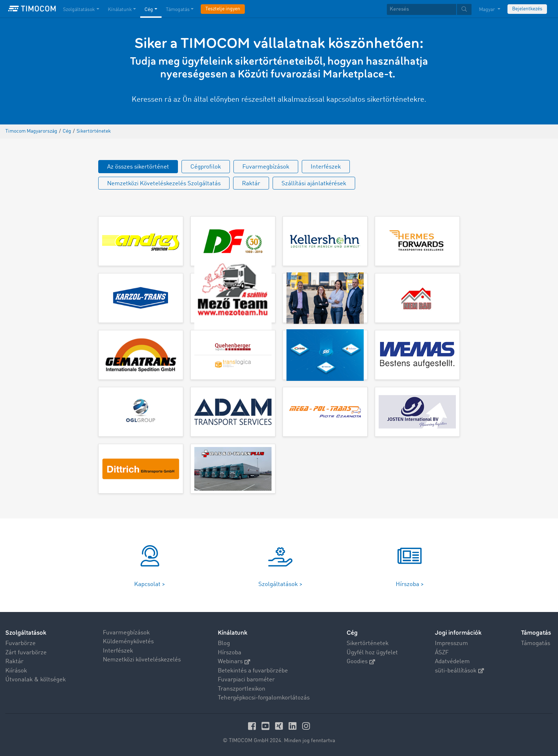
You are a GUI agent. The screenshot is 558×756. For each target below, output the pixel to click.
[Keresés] (422, 9)
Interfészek (326, 167)
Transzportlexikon (242, 689)
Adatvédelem (452, 662)
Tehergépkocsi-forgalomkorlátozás (264, 698)
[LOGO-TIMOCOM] (32, 9)
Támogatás (536, 643)
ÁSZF (442, 653)
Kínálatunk (233, 633)
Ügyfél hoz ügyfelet (372, 653)
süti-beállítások (459, 671)
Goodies (361, 662)
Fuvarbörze (20, 643)
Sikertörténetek (368, 643)
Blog (224, 643)
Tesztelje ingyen (223, 9)
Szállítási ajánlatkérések (314, 184)
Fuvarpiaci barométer (246, 680)
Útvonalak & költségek (36, 680)
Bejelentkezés (527, 9)
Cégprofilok (206, 167)
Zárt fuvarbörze (26, 653)
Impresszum (451, 643)
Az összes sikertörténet (138, 167)
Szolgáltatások (26, 633)
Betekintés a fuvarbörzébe (253, 671)
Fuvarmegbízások (266, 167)
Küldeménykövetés (128, 642)
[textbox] (429, 9)
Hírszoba (230, 653)
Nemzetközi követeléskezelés (142, 660)
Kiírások (16, 671)
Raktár (251, 184)
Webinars (234, 662)
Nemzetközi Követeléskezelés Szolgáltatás (164, 184)
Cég (352, 633)
